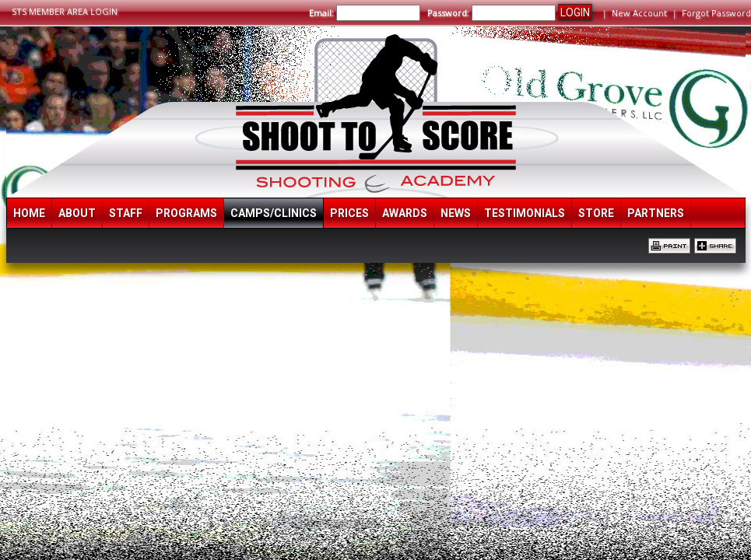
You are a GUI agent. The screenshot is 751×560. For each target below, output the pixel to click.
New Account (639, 13)
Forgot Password (716, 13)
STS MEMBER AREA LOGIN (65, 11)
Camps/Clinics (274, 213)
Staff (126, 213)
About (77, 213)
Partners (656, 213)
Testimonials (525, 213)
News (456, 213)
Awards (405, 213)
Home (29, 213)
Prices (349, 213)
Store (596, 213)
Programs (186, 213)
